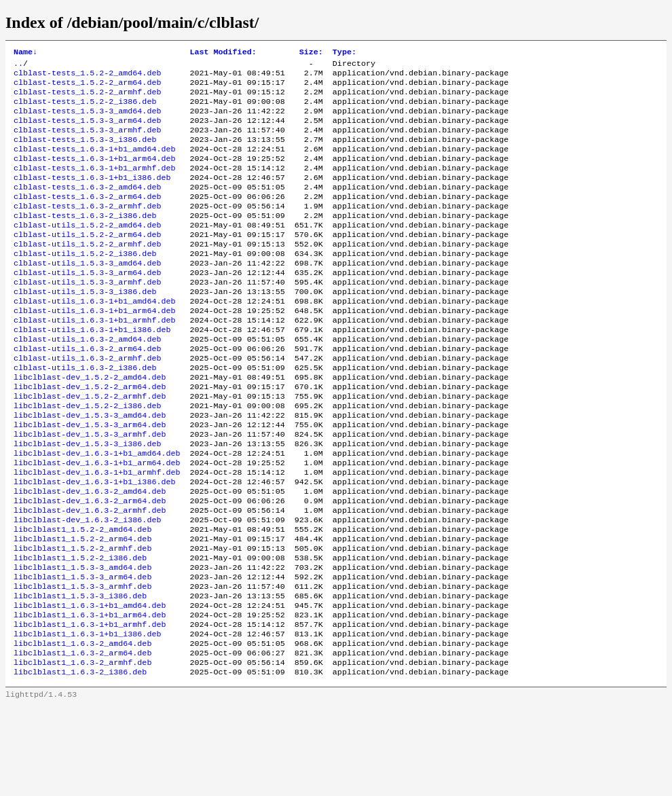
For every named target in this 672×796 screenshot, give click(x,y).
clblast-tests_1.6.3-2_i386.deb (85, 240)
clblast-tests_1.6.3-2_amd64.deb (87, 207)
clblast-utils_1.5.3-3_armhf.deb (87, 316)
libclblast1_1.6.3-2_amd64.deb (82, 729)
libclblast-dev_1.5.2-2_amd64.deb (90, 424)
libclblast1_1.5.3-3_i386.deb (80, 674)
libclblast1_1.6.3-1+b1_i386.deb (87, 718)
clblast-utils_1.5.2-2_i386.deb (85, 283)
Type (344, 53)
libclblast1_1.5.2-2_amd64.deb (82, 598)
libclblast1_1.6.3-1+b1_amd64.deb (90, 685)
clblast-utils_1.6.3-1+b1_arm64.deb (94, 348)
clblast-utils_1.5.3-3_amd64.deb (87, 294)
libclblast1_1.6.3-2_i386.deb (80, 761)
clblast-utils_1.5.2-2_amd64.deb (87, 251)
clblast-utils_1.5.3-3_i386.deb (85, 327)
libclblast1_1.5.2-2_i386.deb (80, 631)
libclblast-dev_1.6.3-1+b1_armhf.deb (97, 533)
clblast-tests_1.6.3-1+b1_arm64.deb (94, 175)
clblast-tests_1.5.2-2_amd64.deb (87, 77)
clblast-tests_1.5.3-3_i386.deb (85, 153)
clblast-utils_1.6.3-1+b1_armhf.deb (94, 359)
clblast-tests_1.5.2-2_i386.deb (85, 109)
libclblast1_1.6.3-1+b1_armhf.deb (90, 707)
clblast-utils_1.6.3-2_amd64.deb (87, 381)
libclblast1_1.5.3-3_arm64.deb (82, 653)
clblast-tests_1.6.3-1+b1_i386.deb (92, 196)
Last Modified (223, 53)
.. (18, 66)
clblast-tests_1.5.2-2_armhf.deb (87, 98)
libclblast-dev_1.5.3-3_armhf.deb (90, 490)
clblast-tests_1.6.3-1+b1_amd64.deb (94, 164)
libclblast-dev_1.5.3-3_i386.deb (87, 501)
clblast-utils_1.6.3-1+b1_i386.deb (92, 370)
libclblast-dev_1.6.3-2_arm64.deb (90, 566)
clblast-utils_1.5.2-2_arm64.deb (87, 261)
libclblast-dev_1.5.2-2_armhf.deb (90, 446)
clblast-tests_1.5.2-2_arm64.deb (87, 88)
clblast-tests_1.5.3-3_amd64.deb (87, 120)
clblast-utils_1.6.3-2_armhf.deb (87, 403)
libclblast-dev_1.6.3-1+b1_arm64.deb (97, 522)
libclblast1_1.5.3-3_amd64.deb (82, 642)
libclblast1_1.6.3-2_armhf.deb (82, 750)
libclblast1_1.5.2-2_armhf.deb (82, 620)
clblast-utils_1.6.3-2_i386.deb (85, 414)
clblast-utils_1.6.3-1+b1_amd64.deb (94, 338)
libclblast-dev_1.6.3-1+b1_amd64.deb (97, 511)
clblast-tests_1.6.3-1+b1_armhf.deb (94, 185)
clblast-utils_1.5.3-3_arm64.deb (87, 305)
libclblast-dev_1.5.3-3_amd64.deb (90, 468)
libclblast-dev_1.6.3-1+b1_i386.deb (94, 544)
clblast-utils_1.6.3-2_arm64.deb (87, 392)
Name (25, 53)
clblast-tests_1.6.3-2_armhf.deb (87, 229)
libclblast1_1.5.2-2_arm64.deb (82, 609)
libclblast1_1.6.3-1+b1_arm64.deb (90, 696)
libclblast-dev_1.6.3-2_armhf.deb (90, 577)
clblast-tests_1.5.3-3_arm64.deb (87, 131)
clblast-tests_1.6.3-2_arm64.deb (87, 218)
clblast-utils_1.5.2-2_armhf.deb (87, 272)
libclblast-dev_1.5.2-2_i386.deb (87, 457)
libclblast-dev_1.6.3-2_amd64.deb (90, 555)
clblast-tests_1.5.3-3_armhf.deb (87, 142)
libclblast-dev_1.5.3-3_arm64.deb (90, 479)
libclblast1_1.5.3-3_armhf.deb (82, 664)
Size (311, 53)
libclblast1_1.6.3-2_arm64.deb (82, 740)
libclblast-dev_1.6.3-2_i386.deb (87, 587)
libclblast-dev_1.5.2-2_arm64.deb (90, 435)
